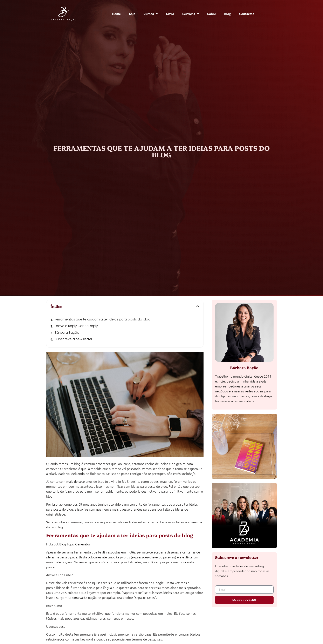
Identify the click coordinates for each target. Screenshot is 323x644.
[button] (198, 306)
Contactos (247, 14)
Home (116, 14)
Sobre (212, 14)
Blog (228, 14)
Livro (170, 14)
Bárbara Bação (67, 333)
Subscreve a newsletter (74, 339)
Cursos (151, 14)
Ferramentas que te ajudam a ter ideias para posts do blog (103, 319)
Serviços (191, 14)
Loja (132, 14)
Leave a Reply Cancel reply (76, 326)
